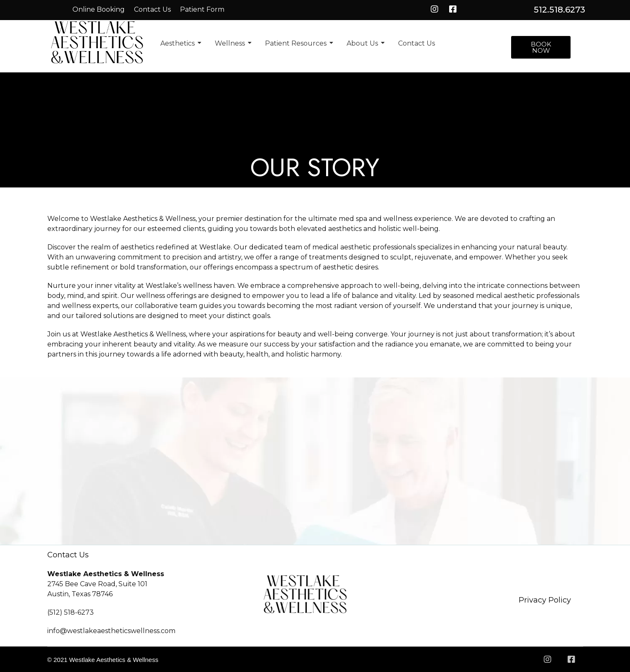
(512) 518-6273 (71, 612)
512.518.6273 (559, 10)
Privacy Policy (545, 600)
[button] (541, 47)
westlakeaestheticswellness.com (121, 631)
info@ (57, 631)
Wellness (231, 43)
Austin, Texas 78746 (80, 594)
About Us (364, 43)
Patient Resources (297, 43)
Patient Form (202, 9)
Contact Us (152, 9)
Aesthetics (179, 43)
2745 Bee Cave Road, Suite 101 (97, 584)
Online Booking (99, 9)
